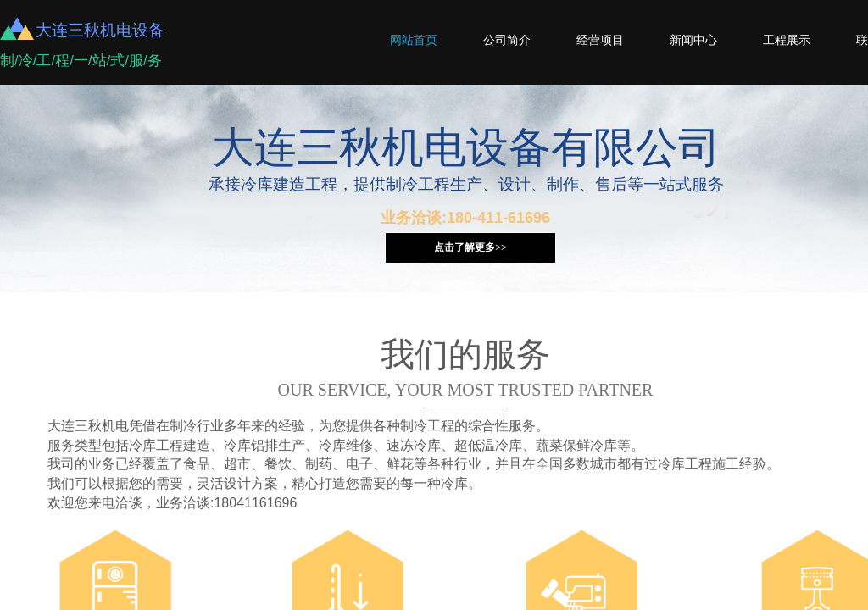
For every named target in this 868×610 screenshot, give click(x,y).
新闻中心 (693, 40)
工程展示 (787, 40)
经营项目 (600, 40)
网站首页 (414, 40)
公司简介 (507, 40)
